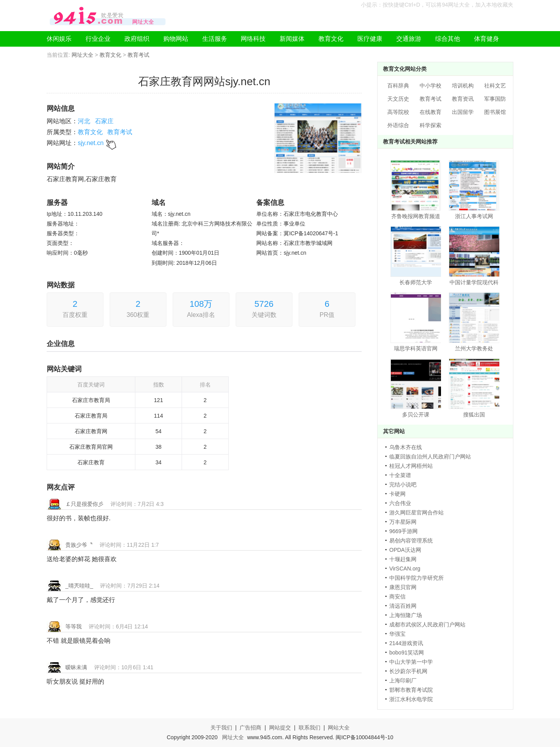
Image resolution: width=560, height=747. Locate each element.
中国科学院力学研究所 (416, 578)
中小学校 (430, 86)
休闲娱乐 (59, 39)
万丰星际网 (403, 522)
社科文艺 (495, 86)
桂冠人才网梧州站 (411, 466)
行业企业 (98, 39)
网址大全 (82, 55)
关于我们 (221, 728)
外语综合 (398, 125)
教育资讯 (463, 99)
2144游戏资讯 (406, 643)
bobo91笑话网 (407, 653)
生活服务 (215, 39)
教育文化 (331, 39)
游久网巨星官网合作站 (416, 513)
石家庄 (104, 121)
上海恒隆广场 (406, 615)
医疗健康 (370, 39)
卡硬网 (397, 494)
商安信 (397, 597)
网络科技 (253, 39)
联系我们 (310, 728)
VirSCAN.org (405, 569)
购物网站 (176, 39)
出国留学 (463, 112)
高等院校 (398, 112)
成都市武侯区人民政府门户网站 (427, 625)
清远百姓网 (403, 606)
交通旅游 (409, 39)
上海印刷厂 (403, 681)
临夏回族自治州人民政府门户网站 (430, 457)
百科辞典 (398, 86)
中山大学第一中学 (411, 662)
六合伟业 (400, 503)
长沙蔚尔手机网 (408, 671)
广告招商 (250, 728)
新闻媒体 (292, 39)
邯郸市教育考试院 (411, 690)
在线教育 (430, 112)
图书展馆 (495, 112)
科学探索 (430, 125)
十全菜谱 (400, 475)
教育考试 (138, 55)
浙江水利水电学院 (411, 699)
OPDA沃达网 (405, 550)
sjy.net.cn (91, 143)
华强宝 (397, 634)
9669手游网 (403, 531)
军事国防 (495, 99)
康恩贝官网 (403, 587)
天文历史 (398, 99)
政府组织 (137, 39)
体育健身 (486, 39)
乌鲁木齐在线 (406, 447)
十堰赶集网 (403, 559)
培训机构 (463, 86)
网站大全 (339, 728)
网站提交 (280, 728)
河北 (84, 121)
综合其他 (448, 39)
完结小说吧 (403, 485)
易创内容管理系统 (411, 541)
